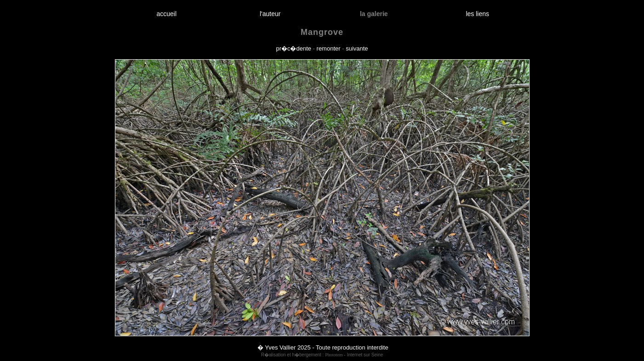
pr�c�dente (294, 48)
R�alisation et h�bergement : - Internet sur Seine (322, 355)
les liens (478, 14)
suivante (357, 48)
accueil (167, 14)
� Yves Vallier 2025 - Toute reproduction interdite (323, 347)
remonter (329, 48)
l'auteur (270, 14)
